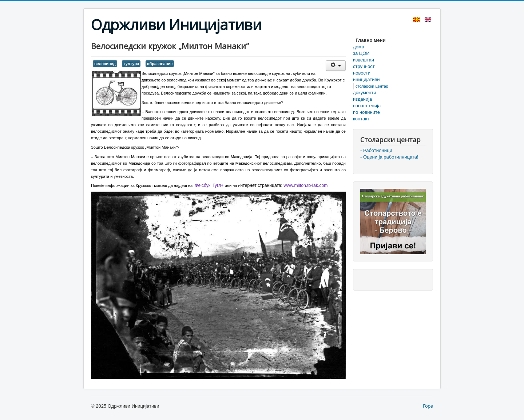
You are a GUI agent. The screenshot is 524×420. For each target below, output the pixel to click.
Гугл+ (218, 185)
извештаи (364, 60)
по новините (366, 112)
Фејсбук (203, 185)
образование (160, 64)
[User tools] (336, 66)
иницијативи (366, 79)
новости (362, 73)
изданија (362, 99)
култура (131, 64)
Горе (428, 406)
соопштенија (367, 106)
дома (359, 47)
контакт (361, 119)
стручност (364, 66)
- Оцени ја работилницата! (389, 157)
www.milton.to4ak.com (305, 185)
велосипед (105, 64)
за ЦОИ (361, 53)
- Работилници (376, 150)
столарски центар (372, 86)
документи (365, 93)
